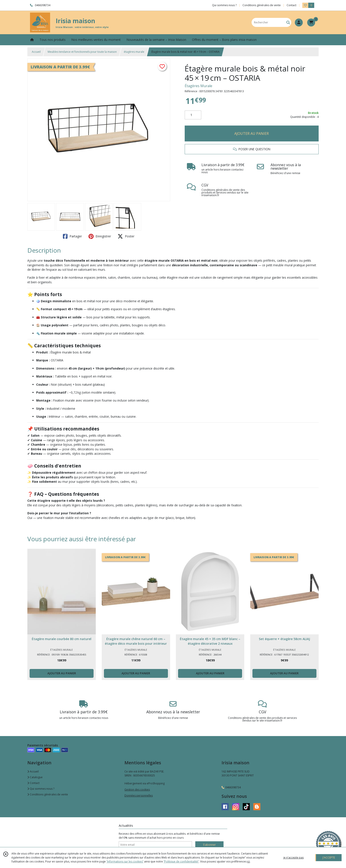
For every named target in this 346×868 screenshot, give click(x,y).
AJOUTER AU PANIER (252, 133)
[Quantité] (193, 115)
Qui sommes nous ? (41, 789)
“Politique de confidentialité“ (181, 861)
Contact (291, 5)
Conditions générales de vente (48, 794)
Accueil (36, 52)
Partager (72, 236)
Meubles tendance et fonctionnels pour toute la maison (82, 52)
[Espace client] (299, 23)
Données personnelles (139, 796)
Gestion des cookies (137, 790)
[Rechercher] (288, 22)
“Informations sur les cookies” (125, 861)
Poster (126, 236)
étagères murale (134, 52)
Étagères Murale (198, 86)
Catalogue (35, 777)
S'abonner (209, 845)
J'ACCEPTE (329, 858)
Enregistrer (100, 236)
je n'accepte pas (293, 858)
